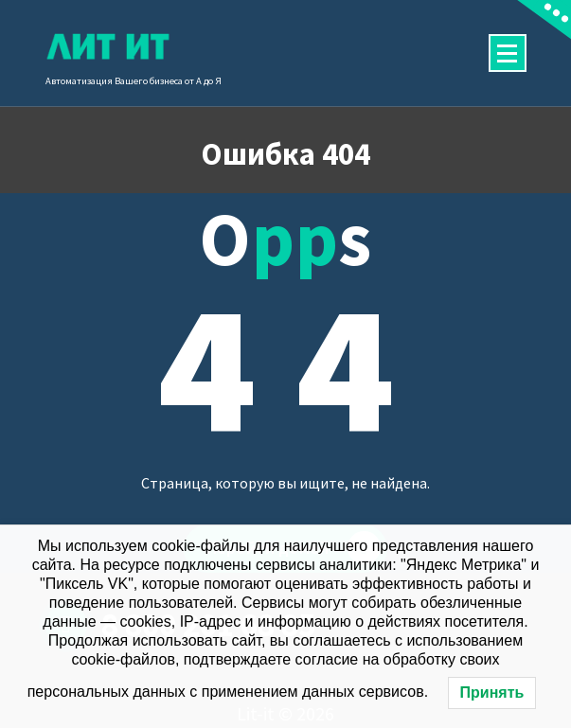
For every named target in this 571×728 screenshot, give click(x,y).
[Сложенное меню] (508, 53)
